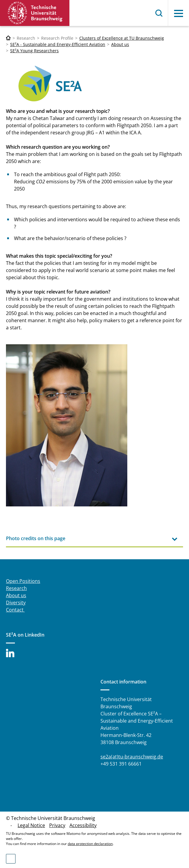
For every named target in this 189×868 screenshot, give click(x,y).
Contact (15, 610)
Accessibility (83, 825)
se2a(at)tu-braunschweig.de (132, 757)
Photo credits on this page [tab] (36, 538)
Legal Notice (31, 825)
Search (159, 13)
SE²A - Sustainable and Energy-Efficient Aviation (58, 44)
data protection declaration (90, 844)
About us (120, 44)
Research (16, 588)
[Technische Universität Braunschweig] (8, 38)
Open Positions (23, 581)
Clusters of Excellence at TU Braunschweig (122, 38)
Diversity (16, 603)
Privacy (57, 825)
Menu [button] (179, 13)
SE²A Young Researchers (34, 51)
